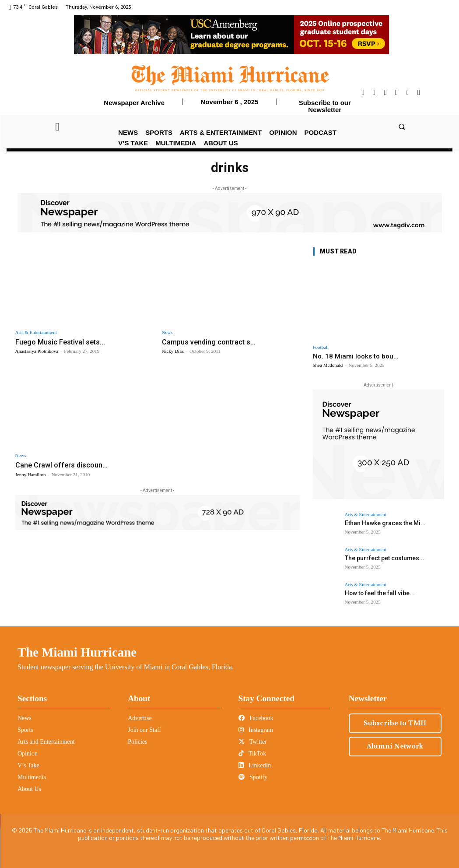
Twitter (253, 742)
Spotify (253, 777)
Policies (137, 742)
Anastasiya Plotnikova (37, 351)
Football (321, 347)
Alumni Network (395, 746)
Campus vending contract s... (210, 342)
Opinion (28, 754)
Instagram (256, 730)
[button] (401, 126)
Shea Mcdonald (328, 365)
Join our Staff (144, 730)
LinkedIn (255, 765)
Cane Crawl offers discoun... (62, 465)
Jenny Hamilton (31, 474)
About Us (29, 789)
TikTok (252, 754)
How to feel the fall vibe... (378, 593)
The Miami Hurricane (77, 652)
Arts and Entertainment (46, 742)
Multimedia (32, 777)
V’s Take (28, 765)
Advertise (140, 718)
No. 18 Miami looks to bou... (356, 356)
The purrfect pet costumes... (383, 558)
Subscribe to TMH (395, 723)
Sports (25, 730)
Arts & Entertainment (36, 332)
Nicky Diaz (173, 351)
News (167, 332)
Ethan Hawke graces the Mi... (383, 523)
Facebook (256, 718)
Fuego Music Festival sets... (61, 342)
